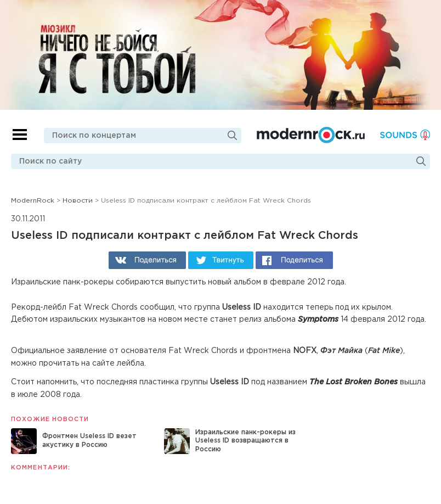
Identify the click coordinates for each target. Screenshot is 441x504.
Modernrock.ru (311, 135)
